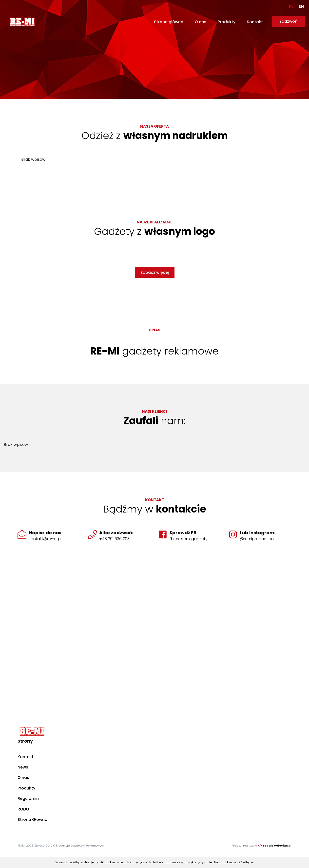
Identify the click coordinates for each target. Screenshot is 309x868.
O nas (201, 22)
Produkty (227, 22)
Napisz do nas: (46, 533)
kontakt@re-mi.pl (45, 539)
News (23, 767)
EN (301, 6)
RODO (23, 809)
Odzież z (155, 136)
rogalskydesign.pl (277, 846)
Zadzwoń (288, 21)
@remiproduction (257, 539)
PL (291, 6)
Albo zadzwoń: (116, 533)
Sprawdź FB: (184, 533)
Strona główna (169, 22)
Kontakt (255, 22)
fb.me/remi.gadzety (189, 539)
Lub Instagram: (258, 533)
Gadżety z (154, 231)
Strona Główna (32, 819)
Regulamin (28, 799)
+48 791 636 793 (114, 539)
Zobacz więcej (155, 272)
